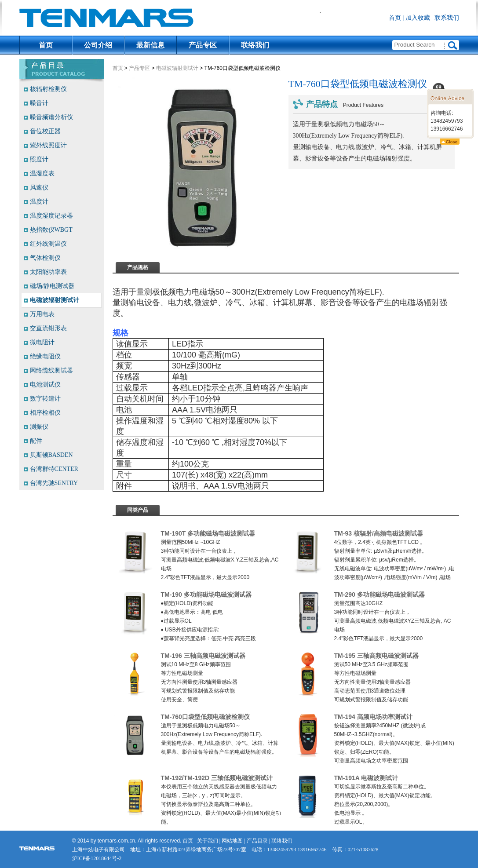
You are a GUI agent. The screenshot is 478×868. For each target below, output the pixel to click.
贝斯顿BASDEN (51, 455)
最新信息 (150, 45)
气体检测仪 (45, 258)
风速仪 (39, 188)
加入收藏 (418, 18)
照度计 (39, 159)
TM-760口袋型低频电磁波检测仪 (205, 717)
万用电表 (42, 314)
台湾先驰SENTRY (54, 483)
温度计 (39, 202)
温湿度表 (42, 173)
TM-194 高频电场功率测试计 (373, 717)
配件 (36, 441)
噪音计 (39, 103)
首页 (395, 18)
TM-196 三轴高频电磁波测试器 (203, 656)
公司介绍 (98, 45)
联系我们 (447, 18)
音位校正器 (45, 131)
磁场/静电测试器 (52, 286)
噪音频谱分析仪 (51, 117)
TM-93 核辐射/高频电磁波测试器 (379, 533)
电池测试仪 (45, 385)
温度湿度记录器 (51, 216)
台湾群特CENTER (54, 469)
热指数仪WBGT (51, 230)
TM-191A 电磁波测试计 (366, 778)
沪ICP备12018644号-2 (97, 858)
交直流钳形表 (48, 328)
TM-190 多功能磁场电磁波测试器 (206, 594)
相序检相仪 (45, 413)
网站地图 (232, 841)
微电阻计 (42, 342)
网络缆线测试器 (51, 370)
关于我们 (208, 841)
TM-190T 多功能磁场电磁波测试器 (208, 533)
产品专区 (203, 45)
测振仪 (39, 427)
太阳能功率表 (48, 272)
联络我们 (255, 45)
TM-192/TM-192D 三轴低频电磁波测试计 (217, 778)
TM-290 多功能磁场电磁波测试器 (379, 594)
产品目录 (257, 841)
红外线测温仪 (48, 244)
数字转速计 (45, 399)
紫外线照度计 (48, 145)
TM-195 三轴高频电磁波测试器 (376, 656)
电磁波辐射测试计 (177, 68)
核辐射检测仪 (48, 89)
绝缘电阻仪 (45, 356)
